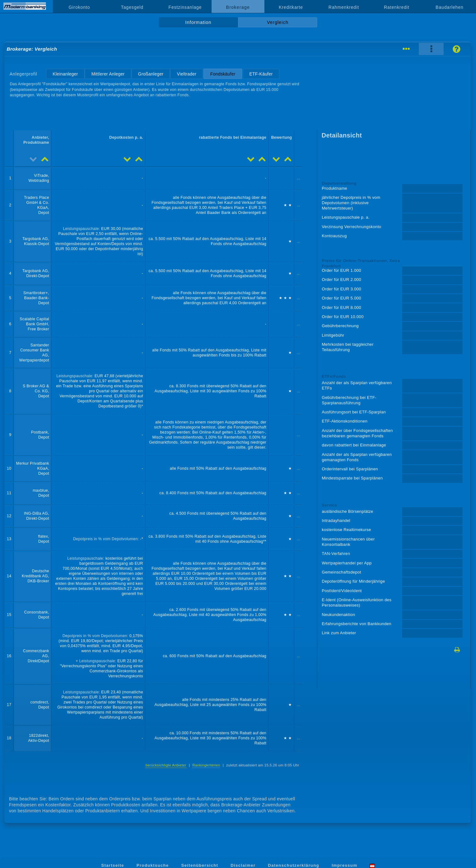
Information (198, 22)
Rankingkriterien (206, 765)
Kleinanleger (65, 74)
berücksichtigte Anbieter (166, 765)
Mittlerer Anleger (108, 74)
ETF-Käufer (261, 74)
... (299, 178)
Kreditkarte (291, 7)
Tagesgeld (132, 7)
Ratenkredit (397, 7)
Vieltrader (187, 74)
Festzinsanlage (185, 7)
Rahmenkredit (344, 7)
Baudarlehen (450, 7)
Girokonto (79, 7)
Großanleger (151, 74)
